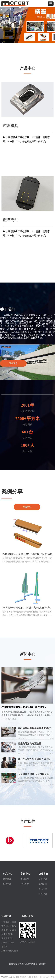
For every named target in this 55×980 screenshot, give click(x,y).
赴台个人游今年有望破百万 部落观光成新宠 (35, 759)
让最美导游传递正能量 (30, 744)
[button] (51, 4)
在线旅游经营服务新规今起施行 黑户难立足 (34, 729)
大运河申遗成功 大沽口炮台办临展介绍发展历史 (35, 775)
